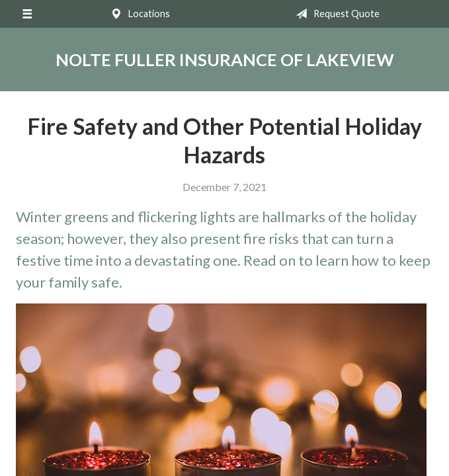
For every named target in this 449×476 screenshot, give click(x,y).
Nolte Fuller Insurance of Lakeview (225, 59)
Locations (138, 14)
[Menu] (27, 14)
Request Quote (335, 14)
